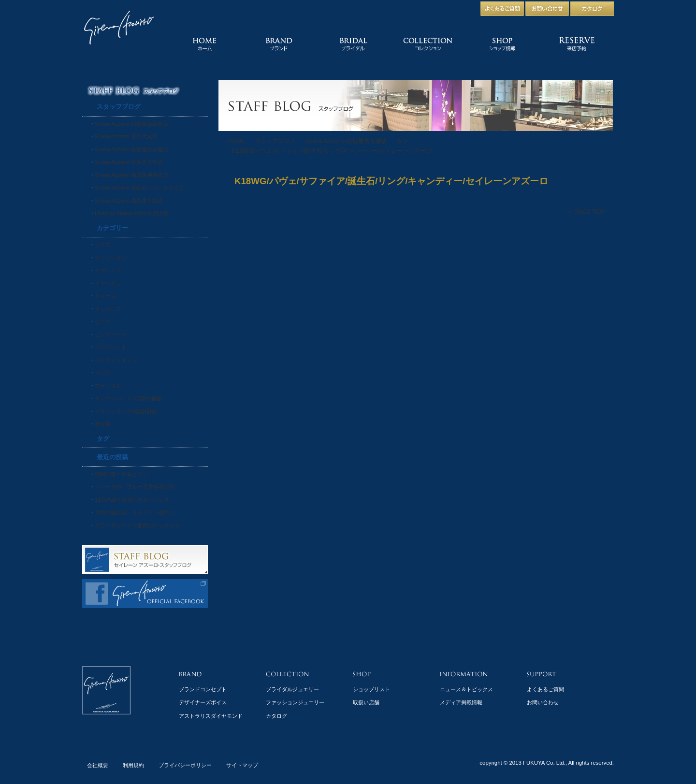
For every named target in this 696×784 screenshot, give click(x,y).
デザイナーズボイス (203, 702)
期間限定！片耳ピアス (121, 474)
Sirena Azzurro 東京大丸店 (126, 136)
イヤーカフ (108, 283)
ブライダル (108, 386)
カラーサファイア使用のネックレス (137, 525)
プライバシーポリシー (185, 765)
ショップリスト (371, 689)
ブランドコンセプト (203, 689)
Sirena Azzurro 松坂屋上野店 (129, 162)
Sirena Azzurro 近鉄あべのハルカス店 (139, 188)
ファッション (111, 258)
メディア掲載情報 (461, 702)
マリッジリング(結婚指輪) (126, 411)
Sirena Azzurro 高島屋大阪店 (129, 201)
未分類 (103, 424)
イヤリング (108, 270)
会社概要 (98, 765)
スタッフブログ (275, 141)
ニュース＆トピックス (466, 689)
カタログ (276, 716)
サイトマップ (242, 765)
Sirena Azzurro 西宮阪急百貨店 (131, 124)
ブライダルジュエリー (292, 689)
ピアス (103, 245)
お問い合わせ (543, 702)
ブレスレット (111, 347)
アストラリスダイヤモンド (211, 716)
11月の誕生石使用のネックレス (132, 500)
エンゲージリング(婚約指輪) (128, 398)
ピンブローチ (111, 334)
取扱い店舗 (366, 702)
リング (103, 373)
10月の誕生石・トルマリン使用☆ (135, 512)
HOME (236, 141)
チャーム (105, 296)
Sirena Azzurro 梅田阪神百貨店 (131, 175)
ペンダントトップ (116, 360)
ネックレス (108, 309)
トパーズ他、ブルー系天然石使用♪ (136, 487)
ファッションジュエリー (295, 702)
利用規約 (133, 765)
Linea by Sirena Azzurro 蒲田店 (132, 213)
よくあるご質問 (545, 689)
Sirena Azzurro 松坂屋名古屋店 (346, 141)
